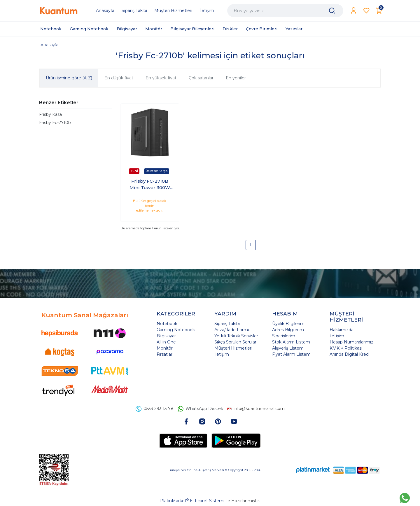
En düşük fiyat (119, 78)
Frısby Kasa (50, 114)
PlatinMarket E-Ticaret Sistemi (192, 501)
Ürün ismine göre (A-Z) (69, 78)
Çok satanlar (201, 78)
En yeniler (236, 78)
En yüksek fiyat (161, 78)
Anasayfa (49, 45)
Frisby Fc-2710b (55, 123)
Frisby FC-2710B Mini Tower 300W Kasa (150, 185)
